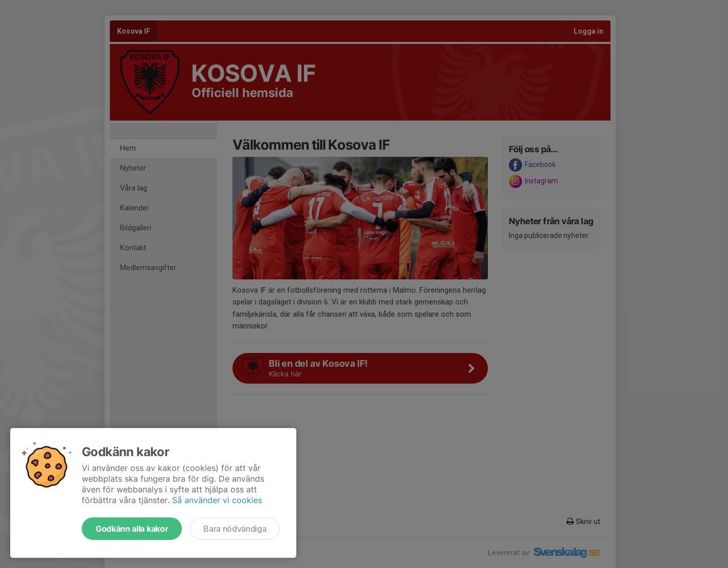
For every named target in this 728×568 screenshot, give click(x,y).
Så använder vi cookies (217, 500)
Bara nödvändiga (235, 529)
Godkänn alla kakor (132, 529)
